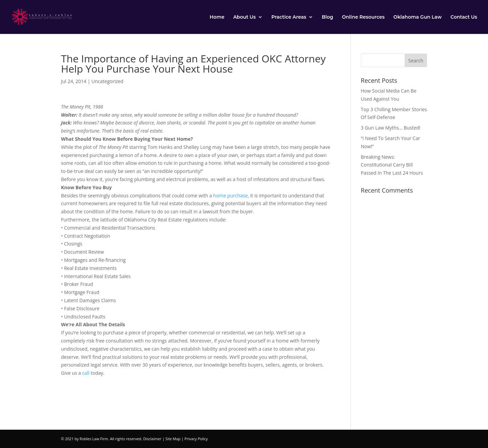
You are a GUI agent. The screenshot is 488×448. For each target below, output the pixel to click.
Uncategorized (107, 81)
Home (217, 17)
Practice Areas (289, 17)
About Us (245, 17)
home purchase (230, 196)
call (86, 373)
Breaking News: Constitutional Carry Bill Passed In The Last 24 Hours (392, 165)
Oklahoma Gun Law (418, 17)
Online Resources (363, 17)
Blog (328, 17)
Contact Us (464, 17)
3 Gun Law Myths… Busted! (391, 128)
